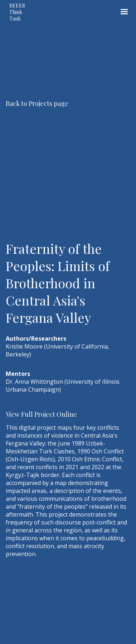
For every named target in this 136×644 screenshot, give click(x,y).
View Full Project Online (41, 414)
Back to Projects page (37, 103)
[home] (24, 12)
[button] (124, 12)
